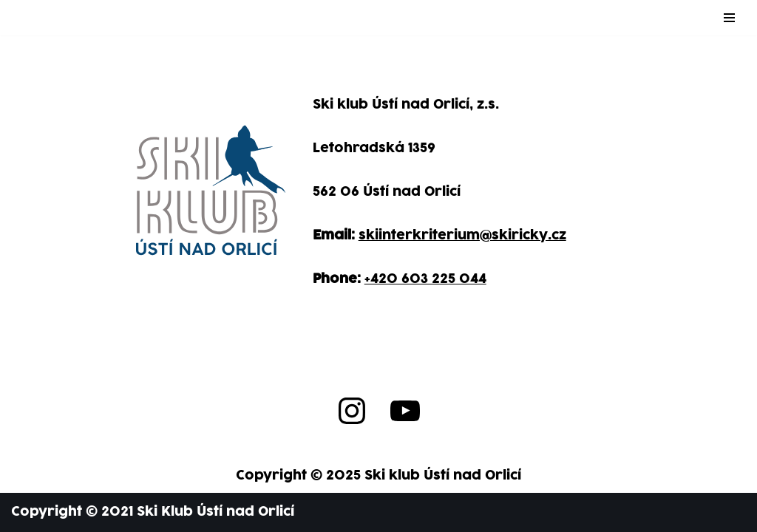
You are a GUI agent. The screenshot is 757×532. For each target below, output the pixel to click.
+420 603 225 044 (425, 279)
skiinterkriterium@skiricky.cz (462, 235)
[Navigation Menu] (729, 18)
